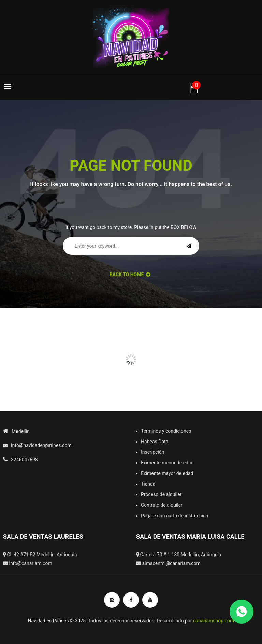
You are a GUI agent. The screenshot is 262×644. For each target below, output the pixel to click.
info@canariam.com (30, 563)
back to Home (130, 275)
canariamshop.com (214, 621)
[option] (98, 328)
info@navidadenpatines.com (41, 445)
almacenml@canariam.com (171, 563)
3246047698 (24, 460)
